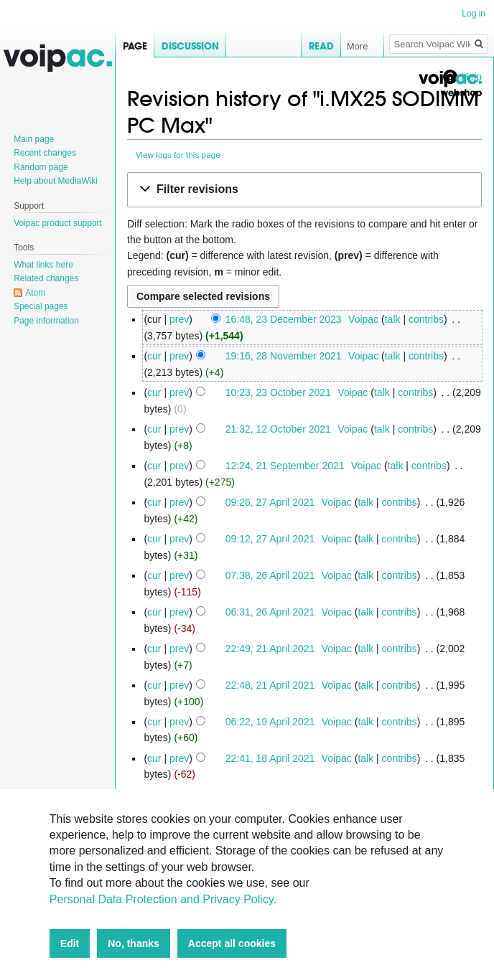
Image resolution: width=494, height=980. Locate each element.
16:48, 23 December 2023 (284, 319)
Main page (34, 139)
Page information (46, 321)
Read (300, 46)
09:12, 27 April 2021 (270, 539)
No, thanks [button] (134, 943)
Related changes (46, 278)
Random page (41, 167)
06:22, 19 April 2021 (270, 722)
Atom (35, 293)
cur (154, 356)
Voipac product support (58, 223)
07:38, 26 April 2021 (270, 575)
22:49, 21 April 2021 (270, 649)
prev (179, 319)
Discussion (190, 46)
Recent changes (45, 153)
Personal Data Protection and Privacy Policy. (163, 899)
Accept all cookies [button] (232, 943)
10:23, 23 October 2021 (278, 392)
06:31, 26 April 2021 (270, 612)
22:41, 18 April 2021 (270, 758)
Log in (474, 14)
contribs (426, 319)
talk (393, 319)
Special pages (41, 306)
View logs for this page (178, 155)
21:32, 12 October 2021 (278, 429)
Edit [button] (70, 943)
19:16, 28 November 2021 (284, 356)
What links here (43, 265)
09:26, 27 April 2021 (270, 502)
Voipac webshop (449, 84)
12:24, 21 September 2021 (285, 466)
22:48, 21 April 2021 (270, 685)
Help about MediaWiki (56, 181)
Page (135, 46)
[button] (304, 190)
